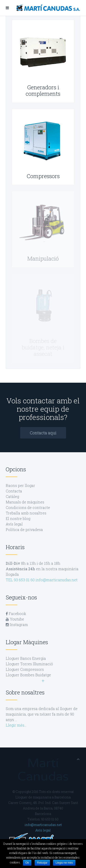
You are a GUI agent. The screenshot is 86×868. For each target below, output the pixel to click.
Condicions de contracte (28, 507)
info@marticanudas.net (57, 580)
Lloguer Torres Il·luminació (29, 664)
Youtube (15, 619)
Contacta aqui (43, 433)
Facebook (16, 614)
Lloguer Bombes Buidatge (28, 675)
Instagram (17, 625)
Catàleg (12, 496)
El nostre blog (18, 518)
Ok (27, 863)
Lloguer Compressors (25, 669)
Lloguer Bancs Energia (26, 658)
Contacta (14, 491)
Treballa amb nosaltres (26, 513)
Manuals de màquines (25, 502)
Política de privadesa (24, 530)
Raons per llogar (20, 485)
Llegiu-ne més (64, 863)
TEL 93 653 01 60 (20, 580)
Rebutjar (42, 863)
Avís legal (14, 524)
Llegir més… (16, 725)
